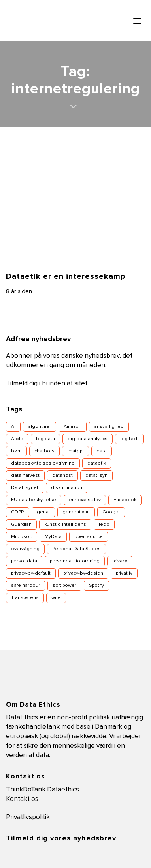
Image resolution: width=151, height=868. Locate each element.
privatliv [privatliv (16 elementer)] (124, 573)
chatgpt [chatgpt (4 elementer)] (75, 451)
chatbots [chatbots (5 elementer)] (44, 451)
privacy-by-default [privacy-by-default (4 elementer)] (31, 573)
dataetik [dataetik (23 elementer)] (97, 463)
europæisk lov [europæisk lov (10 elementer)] (85, 500)
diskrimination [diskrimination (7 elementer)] (67, 488)
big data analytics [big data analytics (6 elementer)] (88, 439)
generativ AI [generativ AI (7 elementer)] (76, 512)
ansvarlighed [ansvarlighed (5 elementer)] (109, 427)
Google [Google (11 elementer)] (111, 512)
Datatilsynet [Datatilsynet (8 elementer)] (25, 488)
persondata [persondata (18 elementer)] (24, 561)
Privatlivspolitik (28, 817)
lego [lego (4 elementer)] (104, 525)
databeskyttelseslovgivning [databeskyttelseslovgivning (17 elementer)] (43, 463)
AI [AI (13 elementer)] (13, 427)
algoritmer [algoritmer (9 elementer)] (40, 427)
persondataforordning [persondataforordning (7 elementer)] (75, 561)
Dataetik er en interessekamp (66, 276)
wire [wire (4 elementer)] (56, 598)
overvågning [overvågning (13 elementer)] (25, 549)
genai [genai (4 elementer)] (43, 512)
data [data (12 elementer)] (102, 451)
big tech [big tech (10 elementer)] (129, 439)
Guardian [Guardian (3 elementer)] (21, 525)
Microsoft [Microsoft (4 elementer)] (22, 537)
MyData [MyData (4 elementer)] (53, 537)
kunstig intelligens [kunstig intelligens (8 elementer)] (65, 525)
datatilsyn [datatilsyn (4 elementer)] (96, 476)
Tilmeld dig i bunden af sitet (47, 384)
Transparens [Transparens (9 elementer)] (25, 598)
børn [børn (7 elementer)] (16, 451)
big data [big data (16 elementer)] (45, 439)
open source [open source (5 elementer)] (89, 537)
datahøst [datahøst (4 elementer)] (62, 476)
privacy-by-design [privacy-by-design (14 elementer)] (83, 573)
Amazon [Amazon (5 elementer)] (73, 427)
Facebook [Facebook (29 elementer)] (125, 500)
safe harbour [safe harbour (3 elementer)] (25, 586)
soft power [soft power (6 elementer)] (64, 586)
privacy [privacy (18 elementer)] (120, 561)
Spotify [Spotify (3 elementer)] (96, 586)
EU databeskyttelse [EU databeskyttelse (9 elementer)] (34, 500)
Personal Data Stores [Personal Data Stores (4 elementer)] (76, 549)
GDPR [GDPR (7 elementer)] (18, 512)
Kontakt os (22, 799)
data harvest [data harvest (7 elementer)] (25, 476)
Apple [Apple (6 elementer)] (17, 439)
